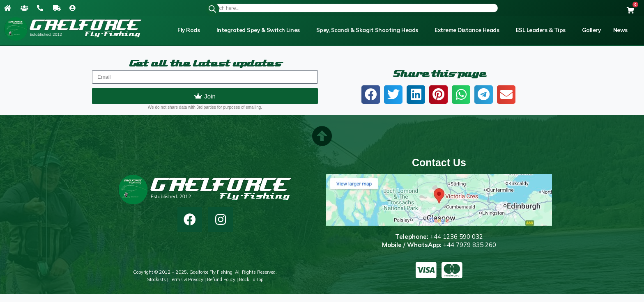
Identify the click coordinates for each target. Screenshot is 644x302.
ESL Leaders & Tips (541, 30)
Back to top (251, 279)
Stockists (156, 279)
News (620, 30)
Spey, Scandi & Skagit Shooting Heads (367, 30)
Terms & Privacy (186, 279)
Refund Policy (221, 279)
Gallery (591, 30)
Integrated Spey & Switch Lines (258, 30)
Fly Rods (189, 30)
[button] (371, 95)
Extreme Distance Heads (467, 30)
